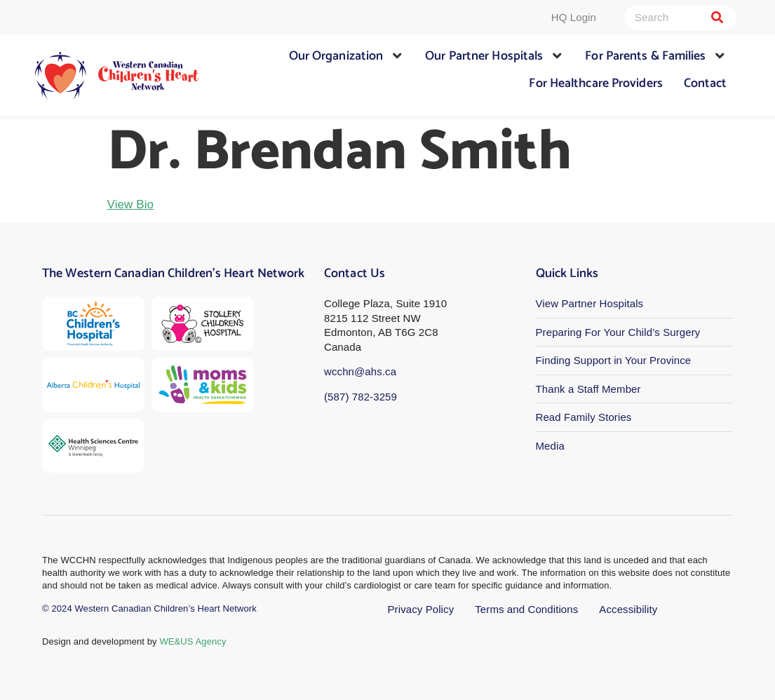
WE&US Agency (193, 641)
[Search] (717, 18)
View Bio (131, 204)
